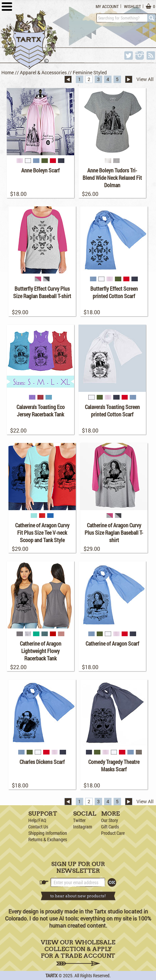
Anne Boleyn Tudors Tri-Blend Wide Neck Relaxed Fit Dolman (112, 178)
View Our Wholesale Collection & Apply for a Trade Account (78, 953)
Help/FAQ (37, 820)
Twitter (79, 820)
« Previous (68, 79)
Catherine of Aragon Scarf (112, 643)
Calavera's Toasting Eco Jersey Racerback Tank (41, 411)
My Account (107, 6)
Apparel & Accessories (43, 72)
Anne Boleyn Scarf (40, 170)
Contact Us (38, 827)
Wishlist (132, 6)
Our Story (110, 820)
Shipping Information (48, 833)
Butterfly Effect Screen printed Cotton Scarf (114, 292)
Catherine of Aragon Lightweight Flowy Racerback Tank (41, 651)
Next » (129, 79)
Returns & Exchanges (48, 839)
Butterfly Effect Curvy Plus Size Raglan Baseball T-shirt (42, 292)
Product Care (113, 833)
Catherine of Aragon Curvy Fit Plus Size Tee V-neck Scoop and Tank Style (42, 533)
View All (145, 79)
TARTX (52, 975)
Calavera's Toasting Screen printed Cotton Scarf (112, 411)
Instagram (83, 827)
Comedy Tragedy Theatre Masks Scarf (114, 765)
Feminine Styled (90, 72)
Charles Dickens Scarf (42, 762)
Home (8, 72)
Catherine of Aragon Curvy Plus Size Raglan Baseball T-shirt (114, 533)
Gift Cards (110, 827)
